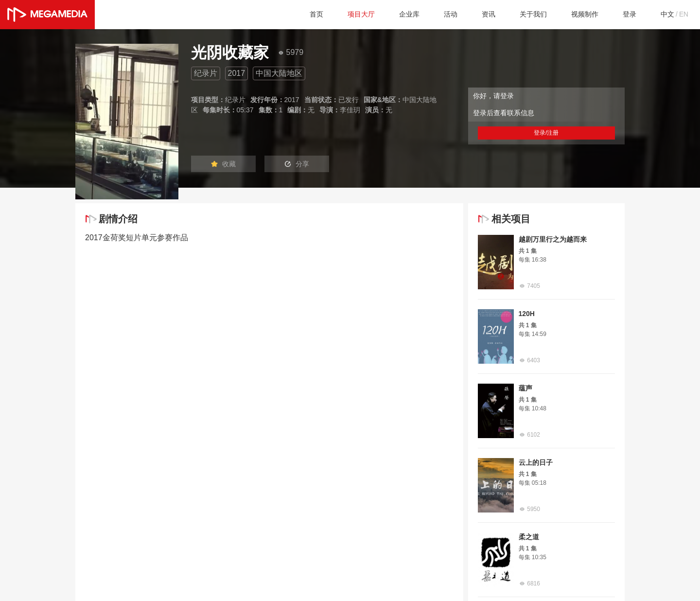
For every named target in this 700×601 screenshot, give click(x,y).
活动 (434, 14)
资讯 (474, 14)
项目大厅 (339, 14)
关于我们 (522, 14)
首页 (291, 14)
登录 (625, 14)
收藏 (227, 165)
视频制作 (577, 14)
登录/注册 (546, 133)
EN (683, 14)
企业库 (390, 14)
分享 (310, 165)
